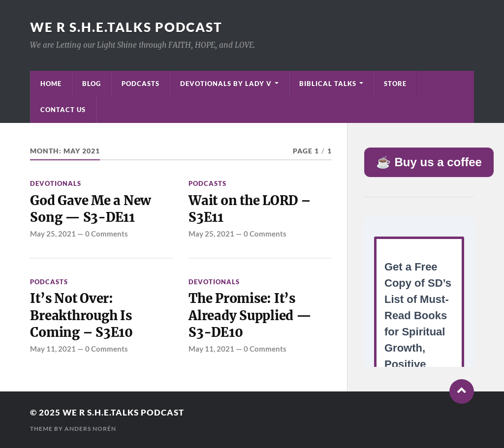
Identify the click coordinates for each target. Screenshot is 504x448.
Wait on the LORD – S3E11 (250, 209)
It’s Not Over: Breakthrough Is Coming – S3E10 (81, 315)
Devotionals (56, 183)
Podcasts (141, 84)
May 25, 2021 (53, 234)
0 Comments (107, 234)
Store (395, 84)
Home (51, 84)
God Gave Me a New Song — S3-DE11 (90, 209)
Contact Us (63, 110)
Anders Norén (90, 429)
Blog (92, 84)
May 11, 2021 (53, 349)
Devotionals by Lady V (226, 84)
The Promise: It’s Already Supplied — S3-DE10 (250, 315)
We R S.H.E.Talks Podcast (126, 27)
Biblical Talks (328, 84)
